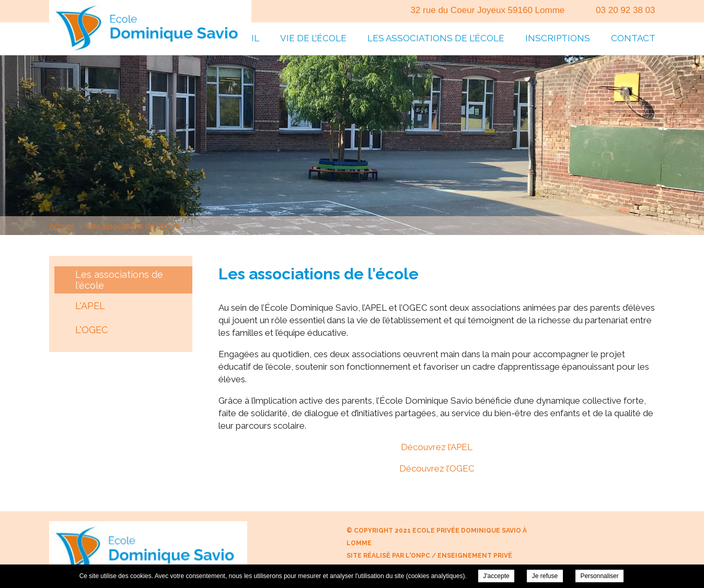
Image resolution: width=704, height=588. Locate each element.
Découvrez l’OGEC (437, 468)
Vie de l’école (313, 38)
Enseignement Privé (475, 556)
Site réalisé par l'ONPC (388, 556)
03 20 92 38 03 (625, 10)
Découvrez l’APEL (437, 447)
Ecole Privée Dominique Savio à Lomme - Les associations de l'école (150, 28)
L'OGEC (91, 330)
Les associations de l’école (436, 38)
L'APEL (90, 306)
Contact (633, 38)
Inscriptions (558, 38)
